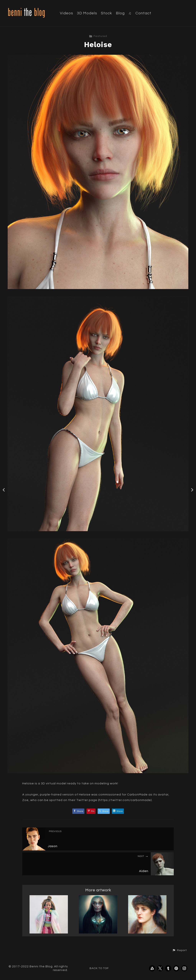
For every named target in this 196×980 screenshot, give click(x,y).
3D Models (87, 13)
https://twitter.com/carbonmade (125, 800)
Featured (98, 36)
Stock (106, 13)
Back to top (99, 968)
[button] (180, 950)
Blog (120, 13)
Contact (143, 13)
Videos (66, 13)
